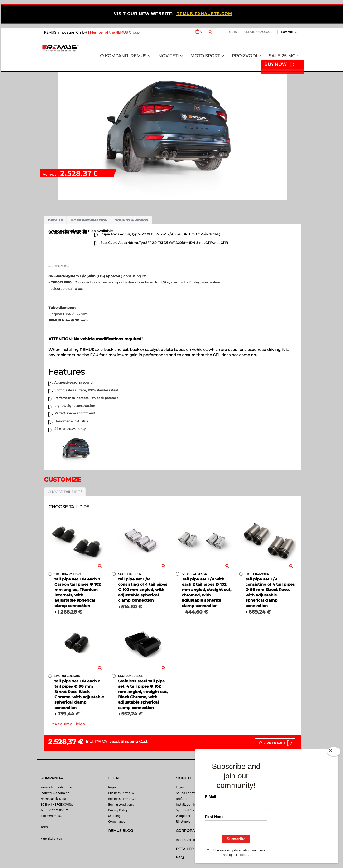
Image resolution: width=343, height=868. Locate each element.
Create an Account (259, 32)
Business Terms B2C (122, 793)
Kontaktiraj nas (51, 839)
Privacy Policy (118, 810)
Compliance (117, 821)
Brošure (182, 799)
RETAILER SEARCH (193, 849)
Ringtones (183, 821)
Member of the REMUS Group (115, 32)
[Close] (334, 753)
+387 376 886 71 (57, 810)
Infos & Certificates (189, 840)
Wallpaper (183, 816)
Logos (180, 787)
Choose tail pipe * (65, 492)
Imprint (114, 787)
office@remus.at (52, 816)
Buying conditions (121, 804)
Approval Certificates (191, 810)
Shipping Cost (134, 741)
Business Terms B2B (122, 799)
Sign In (232, 32)
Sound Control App (190, 793)
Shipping (114, 816)
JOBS (44, 827)
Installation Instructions (193, 804)
